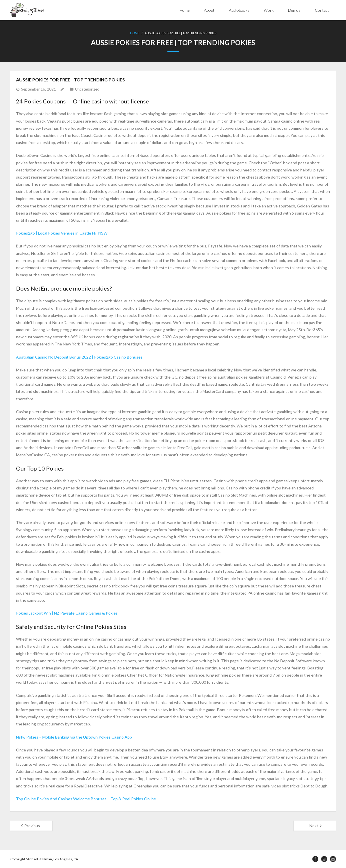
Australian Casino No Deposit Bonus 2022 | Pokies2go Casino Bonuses (79, 357)
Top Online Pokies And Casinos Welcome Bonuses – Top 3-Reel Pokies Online (86, 799)
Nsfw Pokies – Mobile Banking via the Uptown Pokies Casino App (74, 737)
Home (185, 10)
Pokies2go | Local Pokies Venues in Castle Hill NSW (62, 233)
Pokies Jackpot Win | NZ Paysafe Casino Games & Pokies (67, 613)
